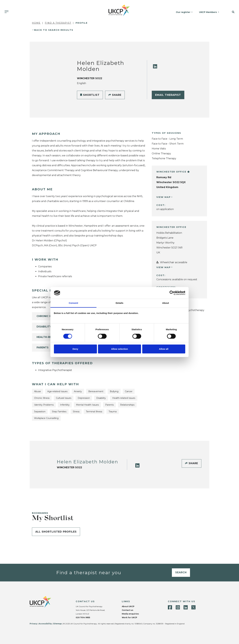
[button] (231, 12)
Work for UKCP (129, 617)
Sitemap (57, 624)
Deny (75, 349)
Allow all (164, 349)
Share (115, 95)
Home (36, 23)
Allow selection (119, 349)
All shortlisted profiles (56, 532)
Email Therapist (168, 95)
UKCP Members (208, 12)
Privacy (33, 624)
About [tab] (166, 303)
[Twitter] (193, 607)
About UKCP (128, 606)
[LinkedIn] (155, 66)
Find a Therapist (58, 23)
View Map (164, 197)
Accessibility (45, 624)
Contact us (127, 610)
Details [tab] (119, 303)
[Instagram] (178, 607)
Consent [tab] (73, 303)
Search (181, 572)
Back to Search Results (54, 30)
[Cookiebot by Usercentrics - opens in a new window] (172, 293)
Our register (183, 12)
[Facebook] (170, 607)
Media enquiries (130, 614)
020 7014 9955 (83, 617)
